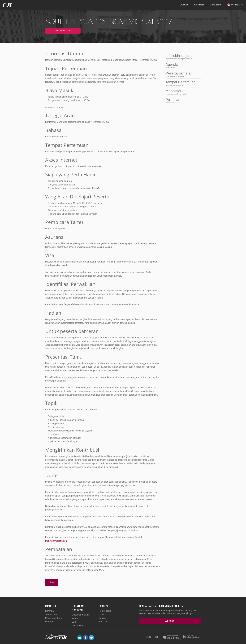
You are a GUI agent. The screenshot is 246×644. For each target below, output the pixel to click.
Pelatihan (182, 101)
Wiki (74, 622)
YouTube (103, 622)
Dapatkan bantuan (81, 615)
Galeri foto (199, 5)
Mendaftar (182, 92)
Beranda (184, 5)
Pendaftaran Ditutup (63, 31)
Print (52, 582)
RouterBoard (105, 611)
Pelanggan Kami (54, 618)
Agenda (182, 65)
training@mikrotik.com (56, 541)
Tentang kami (52, 615)
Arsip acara (216, 5)
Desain (102, 618)
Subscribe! (170, 621)
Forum (75, 618)
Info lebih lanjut (182, 57)
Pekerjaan (50, 622)
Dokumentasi (78, 625)
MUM (101, 615)
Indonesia (233, 5)
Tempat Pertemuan (182, 83)
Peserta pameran (182, 74)
